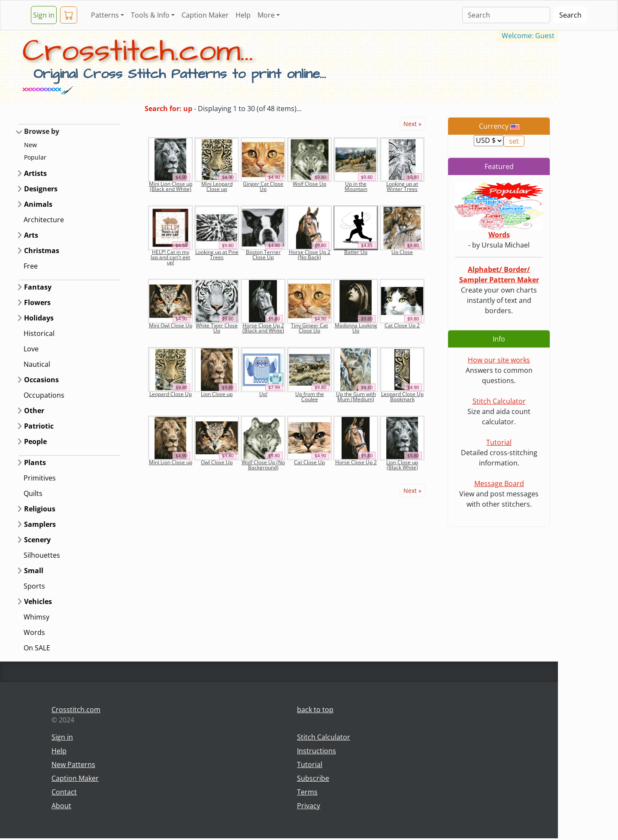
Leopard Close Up (171, 394)
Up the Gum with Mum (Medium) (356, 397)
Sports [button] (34, 586)
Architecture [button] (44, 220)
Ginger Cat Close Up (263, 186)
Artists (35, 173)
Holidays (39, 318)
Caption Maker (205, 15)
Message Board (499, 483)
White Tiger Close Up (217, 328)
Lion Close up (217, 394)
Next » (412, 124)
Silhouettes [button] (42, 555)
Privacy (309, 806)
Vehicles (38, 601)
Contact (64, 792)
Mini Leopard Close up (217, 186)
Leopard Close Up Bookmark (402, 397)
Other (34, 411)
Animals (38, 204)
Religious (40, 509)
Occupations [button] (44, 395)
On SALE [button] (37, 648)
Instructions (317, 751)
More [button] (266, 15)
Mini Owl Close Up (171, 325)
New (30, 145)
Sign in (44, 15)
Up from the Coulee (310, 397)
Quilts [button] (33, 493)
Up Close (402, 252)
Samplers (40, 524)
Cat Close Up (309, 462)
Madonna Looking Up (356, 328)
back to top (315, 710)
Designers (41, 189)
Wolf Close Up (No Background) (263, 465)
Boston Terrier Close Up (263, 255)
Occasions (41, 380)
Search (570, 15)
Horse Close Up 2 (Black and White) (263, 328)
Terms (307, 792)
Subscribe (313, 778)
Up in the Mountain (356, 186)
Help (243, 15)
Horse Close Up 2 (356, 462)
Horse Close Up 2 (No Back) (310, 255)
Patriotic (39, 426)
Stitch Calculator (499, 401)
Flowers (37, 302)
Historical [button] (39, 333)
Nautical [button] (37, 364)
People (35, 441)
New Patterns (73, 764)
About (61, 806)
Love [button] (31, 349)
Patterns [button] (105, 15)
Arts (31, 235)
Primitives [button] (40, 478)
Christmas (42, 251)
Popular (35, 157)
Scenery (37, 540)
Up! (263, 394)
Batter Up (356, 252)
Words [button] (34, 632)
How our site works (499, 360)
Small (34, 571)
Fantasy (38, 287)
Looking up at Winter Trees (402, 186)
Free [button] (31, 266)
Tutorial (499, 442)
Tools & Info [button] (150, 15)
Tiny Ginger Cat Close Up (309, 328)
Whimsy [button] (36, 617)
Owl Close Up (217, 462)
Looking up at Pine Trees (217, 255)
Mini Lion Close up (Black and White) (171, 186)
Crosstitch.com (76, 710)
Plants (35, 462)
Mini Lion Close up (171, 462)
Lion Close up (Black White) (402, 465)
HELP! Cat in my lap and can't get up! (170, 257)
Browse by (42, 131)
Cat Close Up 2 (402, 325)
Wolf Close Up (309, 184)
